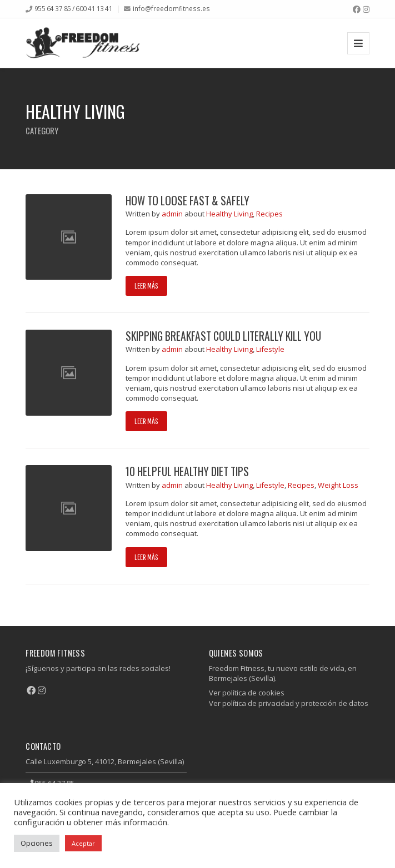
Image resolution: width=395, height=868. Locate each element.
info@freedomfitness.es (171, 8)
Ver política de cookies (247, 693)
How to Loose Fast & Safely (187, 201)
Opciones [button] (37, 843)
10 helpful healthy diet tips (187, 471)
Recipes (269, 214)
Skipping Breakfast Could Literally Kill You (223, 336)
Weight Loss (338, 485)
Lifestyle (270, 349)
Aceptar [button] (83, 843)
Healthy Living (229, 214)
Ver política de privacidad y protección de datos (289, 703)
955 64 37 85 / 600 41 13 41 (74, 8)
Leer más (146, 286)
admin (173, 214)
